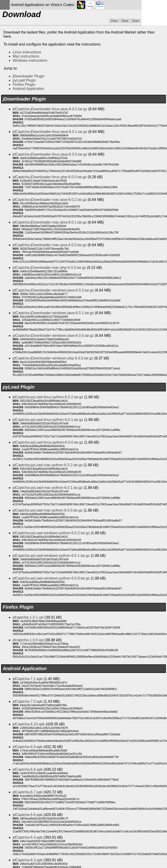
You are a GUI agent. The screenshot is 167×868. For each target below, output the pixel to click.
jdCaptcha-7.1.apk (28, 679)
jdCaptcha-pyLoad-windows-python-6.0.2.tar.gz (51, 533)
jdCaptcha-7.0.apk (28, 701)
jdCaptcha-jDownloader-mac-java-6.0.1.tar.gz (50, 222)
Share (114, 21)
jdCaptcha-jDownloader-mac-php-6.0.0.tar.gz (49, 268)
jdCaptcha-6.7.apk (28, 792)
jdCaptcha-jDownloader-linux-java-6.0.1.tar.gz (50, 132)
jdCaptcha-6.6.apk (28, 815)
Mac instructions (26, 56)
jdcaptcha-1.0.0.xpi (28, 640)
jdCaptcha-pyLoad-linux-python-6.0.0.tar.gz (48, 442)
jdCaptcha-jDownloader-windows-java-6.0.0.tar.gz (53, 336)
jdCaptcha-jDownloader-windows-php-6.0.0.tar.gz (53, 358)
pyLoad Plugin (24, 80)
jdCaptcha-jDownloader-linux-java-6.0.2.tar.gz (50, 109)
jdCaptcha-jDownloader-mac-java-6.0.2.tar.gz (50, 200)
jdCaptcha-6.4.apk (28, 837)
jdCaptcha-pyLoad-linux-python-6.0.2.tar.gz (48, 397)
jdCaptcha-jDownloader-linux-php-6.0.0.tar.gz (50, 177)
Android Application (28, 89)
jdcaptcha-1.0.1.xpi (28, 617)
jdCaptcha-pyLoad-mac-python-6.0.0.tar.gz (48, 510)
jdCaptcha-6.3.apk (28, 860)
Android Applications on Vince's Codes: (43, 5)
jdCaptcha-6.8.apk (28, 769)
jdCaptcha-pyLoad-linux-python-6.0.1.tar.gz (48, 420)
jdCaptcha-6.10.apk (29, 724)
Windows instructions (30, 60)
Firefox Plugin (24, 84)
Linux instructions (27, 52)
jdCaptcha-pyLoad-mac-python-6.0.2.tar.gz (48, 465)
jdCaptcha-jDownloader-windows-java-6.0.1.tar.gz (53, 313)
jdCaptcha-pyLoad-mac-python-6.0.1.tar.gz (48, 488)
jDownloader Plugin (29, 76)
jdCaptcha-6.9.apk (28, 747)
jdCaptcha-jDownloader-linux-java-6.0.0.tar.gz (50, 154)
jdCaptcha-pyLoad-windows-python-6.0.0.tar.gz (51, 578)
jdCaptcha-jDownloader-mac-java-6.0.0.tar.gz (50, 245)
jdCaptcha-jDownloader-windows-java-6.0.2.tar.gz (53, 290)
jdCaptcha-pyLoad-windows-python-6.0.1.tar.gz (51, 556)
